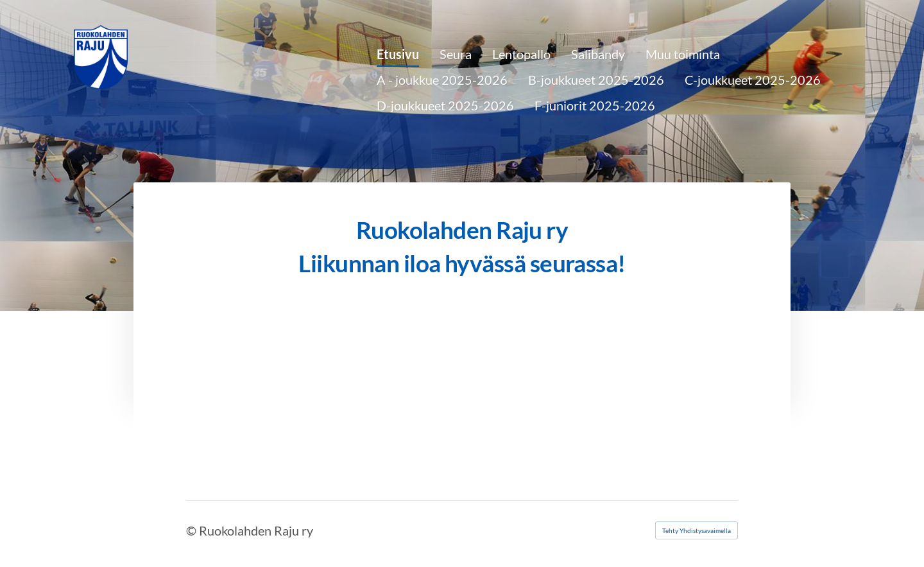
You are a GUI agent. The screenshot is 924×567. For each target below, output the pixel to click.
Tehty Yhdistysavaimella (697, 530)
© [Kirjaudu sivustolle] (193, 530)
